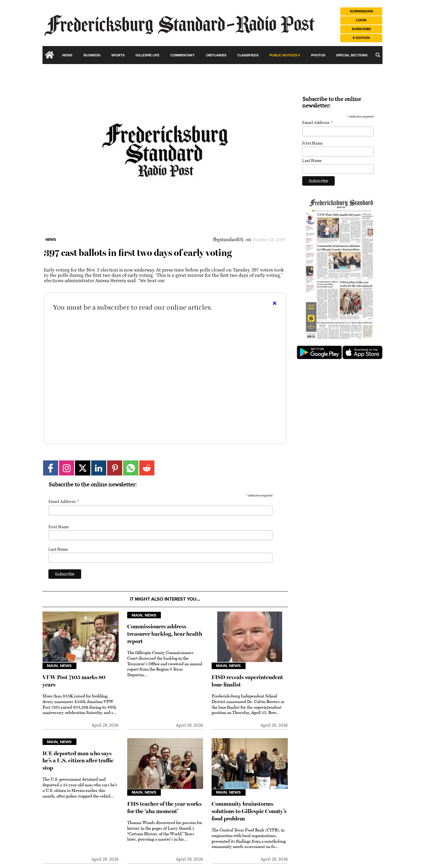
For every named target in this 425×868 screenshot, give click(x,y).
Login (361, 20)
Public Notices (283, 55)
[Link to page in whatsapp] (131, 468)
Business (92, 55)
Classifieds (248, 55)
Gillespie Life (147, 55)
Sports (118, 55)
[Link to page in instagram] (67, 468)
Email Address (64, 502)
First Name (59, 527)
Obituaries (216, 55)
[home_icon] (50, 55)
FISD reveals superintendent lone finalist (247, 681)
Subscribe (361, 29)
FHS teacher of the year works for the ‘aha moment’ (164, 807)
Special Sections (352, 55)
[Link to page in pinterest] (115, 468)
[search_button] (378, 55)
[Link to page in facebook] (51, 468)
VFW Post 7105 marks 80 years (74, 681)
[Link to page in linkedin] (99, 468)
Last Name (58, 550)
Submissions (361, 11)
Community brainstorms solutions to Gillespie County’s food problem (249, 811)
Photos (318, 55)
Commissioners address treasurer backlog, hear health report (165, 634)
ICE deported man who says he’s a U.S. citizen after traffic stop (78, 761)
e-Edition (361, 38)
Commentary (183, 55)
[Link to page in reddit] (147, 468)
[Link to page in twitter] (82, 468)
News (67, 55)
